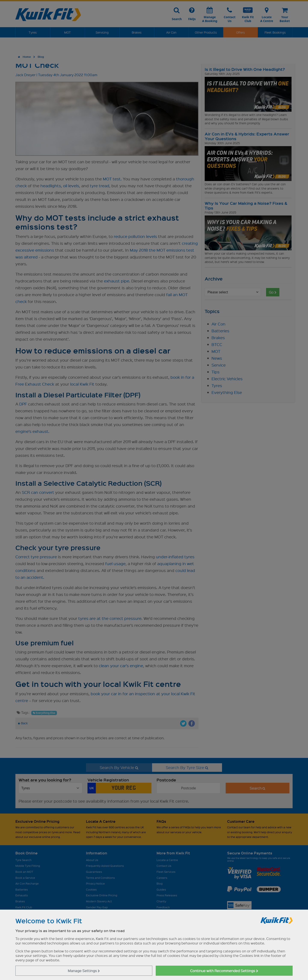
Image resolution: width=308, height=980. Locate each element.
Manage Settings (84, 971)
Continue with (224, 971)
